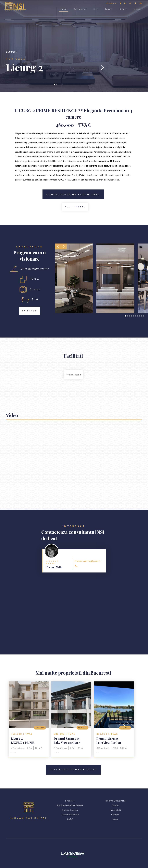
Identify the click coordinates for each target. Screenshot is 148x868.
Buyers (109, 9)
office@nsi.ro (111, 3)
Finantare (70, 801)
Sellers (123, 9)
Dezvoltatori (80, 9)
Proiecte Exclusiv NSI (115, 801)
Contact (28, 311)
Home (64, 10)
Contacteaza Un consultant (71, 194)
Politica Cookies (70, 810)
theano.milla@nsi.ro (87, 561)
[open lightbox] (75, 207)
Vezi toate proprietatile (71, 770)
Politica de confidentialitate (70, 805)
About (137, 9)
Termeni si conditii (70, 815)
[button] (12, 68)
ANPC (70, 819)
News (115, 819)
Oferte (115, 805)
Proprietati (115, 810)
